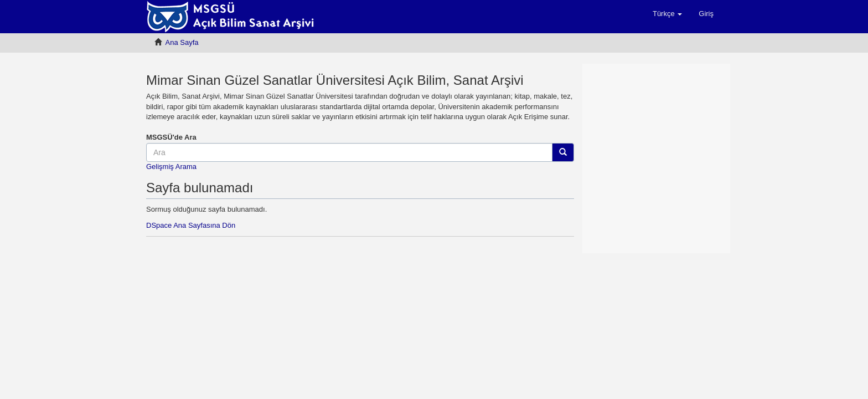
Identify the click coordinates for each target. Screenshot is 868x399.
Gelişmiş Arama (171, 167)
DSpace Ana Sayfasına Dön (191, 225)
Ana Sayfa (182, 42)
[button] (667, 14)
